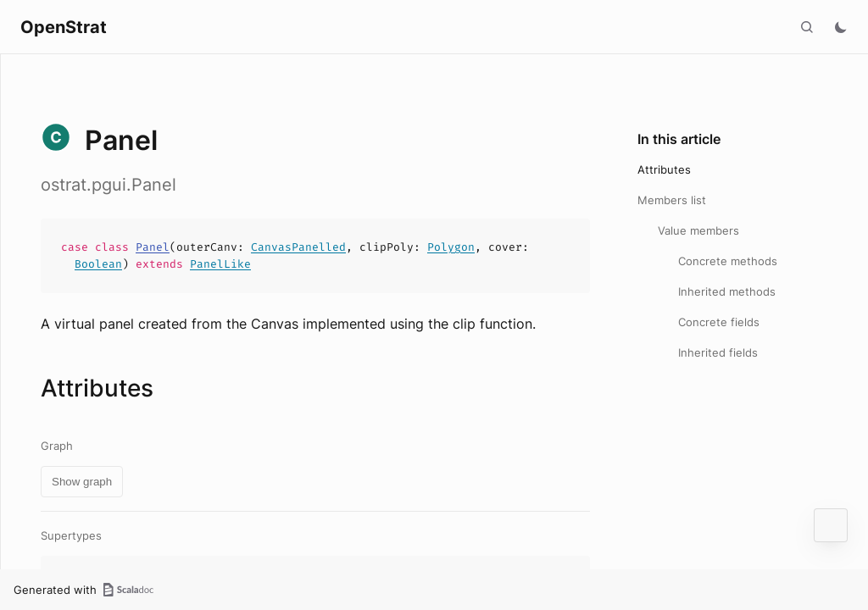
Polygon (451, 247)
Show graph (82, 482)
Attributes (664, 169)
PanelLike (220, 264)
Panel (153, 247)
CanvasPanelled (298, 247)
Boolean (98, 264)
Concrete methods (728, 261)
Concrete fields (719, 322)
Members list (672, 200)
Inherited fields (718, 352)
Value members (698, 230)
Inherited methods (727, 291)
